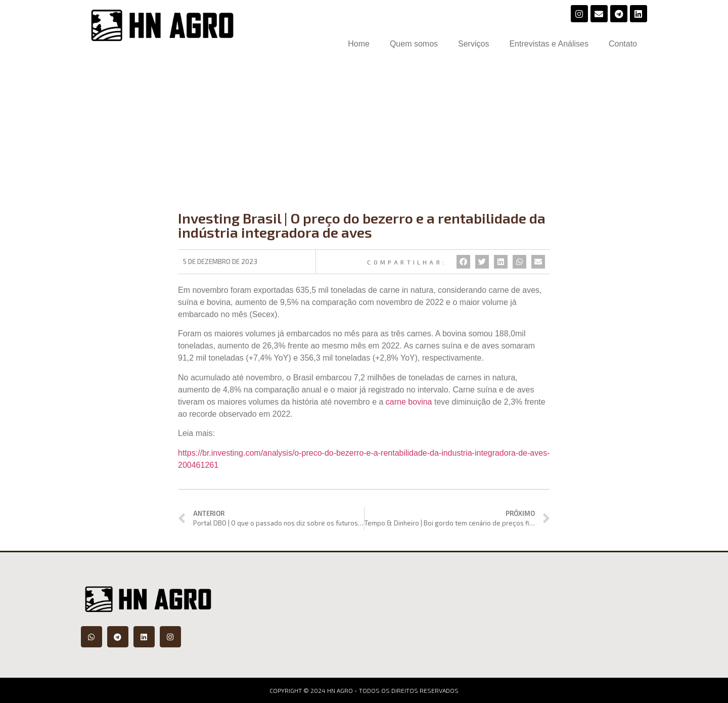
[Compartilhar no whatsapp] (519, 262)
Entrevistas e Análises (549, 44)
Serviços (473, 44)
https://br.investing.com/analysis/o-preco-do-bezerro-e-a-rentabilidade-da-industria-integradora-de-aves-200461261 (364, 458)
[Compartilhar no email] (538, 262)
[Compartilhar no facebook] (463, 262)
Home (359, 44)
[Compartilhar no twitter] (482, 262)
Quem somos (414, 44)
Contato (623, 44)
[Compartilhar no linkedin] (501, 262)
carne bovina (409, 402)
